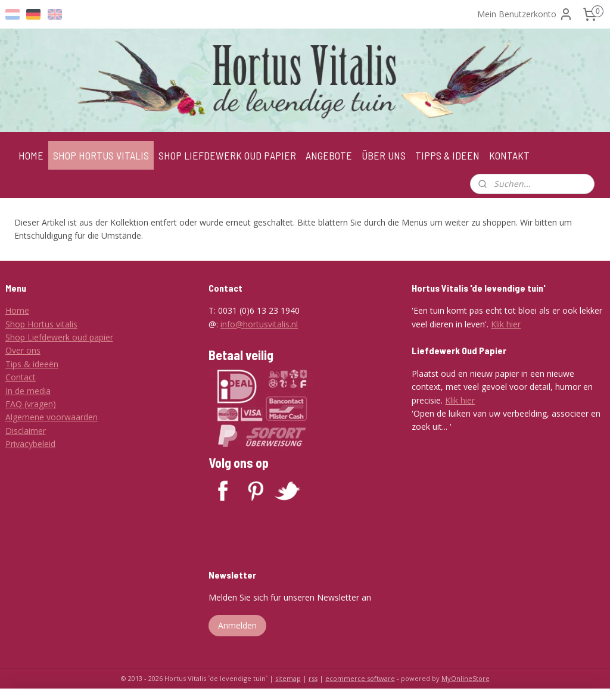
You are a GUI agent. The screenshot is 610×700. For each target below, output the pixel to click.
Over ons (23, 350)
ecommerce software (360, 678)
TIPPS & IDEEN (447, 155)
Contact (21, 377)
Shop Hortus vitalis (41, 324)
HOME (31, 155)
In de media (28, 391)
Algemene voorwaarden (52, 417)
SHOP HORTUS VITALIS (101, 155)
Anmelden (237, 625)
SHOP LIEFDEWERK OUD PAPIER (227, 155)
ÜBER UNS (384, 155)
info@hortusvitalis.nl (259, 324)
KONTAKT (509, 155)
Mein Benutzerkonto (525, 14)
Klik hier (506, 324)
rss (313, 678)
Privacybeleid (30, 444)
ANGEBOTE (329, 155)
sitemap (288, 678)
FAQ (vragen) (31, 404)
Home (17, 310)
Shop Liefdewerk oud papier (59, 337)
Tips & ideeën (32, 364)
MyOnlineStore (466, 678)
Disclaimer (26, 431)
